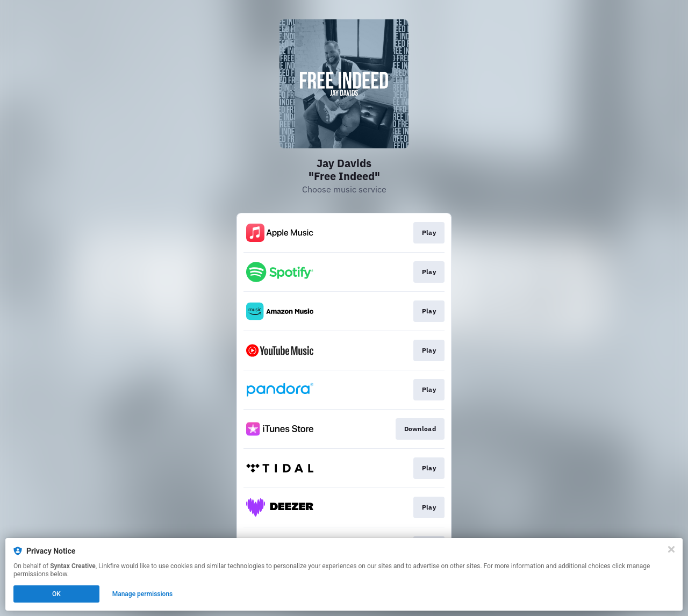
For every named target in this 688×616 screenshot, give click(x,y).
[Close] (671, 549)
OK (56, 594)
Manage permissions (143, 594)
